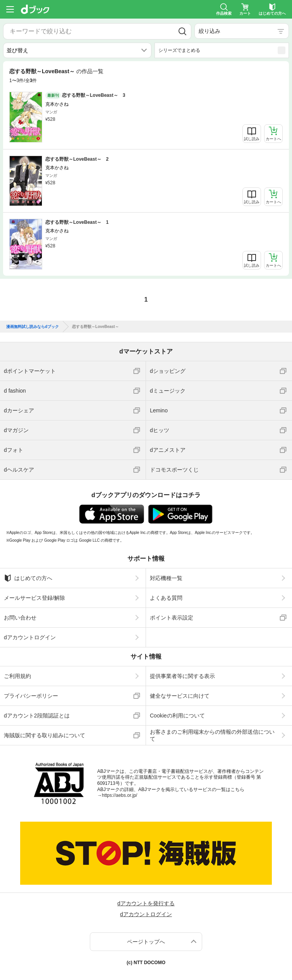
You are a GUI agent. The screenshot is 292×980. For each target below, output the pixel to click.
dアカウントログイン (30, 637)
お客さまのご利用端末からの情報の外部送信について (212, 735)
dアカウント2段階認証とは (37, 716)
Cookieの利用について (177, 716)
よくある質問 (166, 598)
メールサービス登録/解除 (34, 598)
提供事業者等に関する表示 (182, 676)
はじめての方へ (28, 578)
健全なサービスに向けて (180, 696)
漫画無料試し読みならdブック (33, 327)
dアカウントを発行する (146, 903)
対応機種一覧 (166, 578)
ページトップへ (146, 942)
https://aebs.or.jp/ (119, 795)
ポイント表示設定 (172, 618)
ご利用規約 (17, 676)
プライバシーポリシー (31, 696)
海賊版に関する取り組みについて (45, 735)
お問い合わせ (20, 618)
